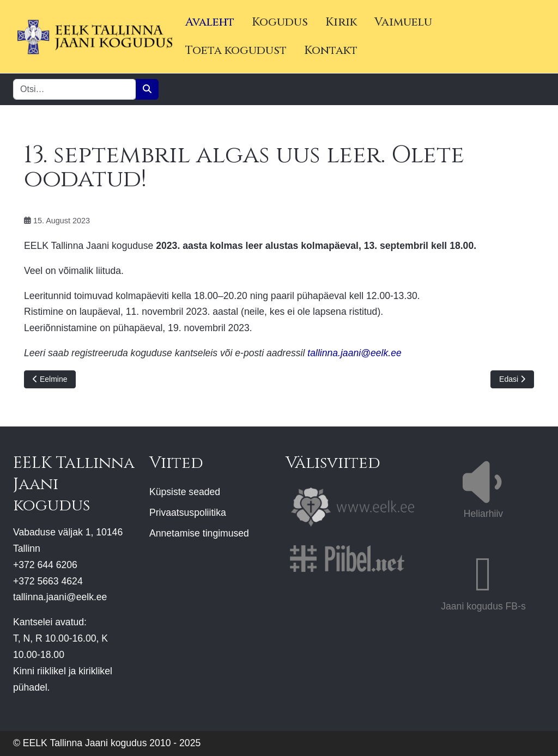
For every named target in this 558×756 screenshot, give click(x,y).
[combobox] (75, 89)
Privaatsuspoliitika (188, 513)
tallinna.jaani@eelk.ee (354, 353)
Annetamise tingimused (199, 533)
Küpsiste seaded (185, 492)
